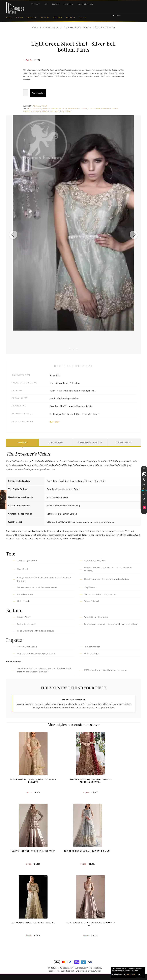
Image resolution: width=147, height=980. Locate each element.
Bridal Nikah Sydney (121, 927)
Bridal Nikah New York (122, 918)
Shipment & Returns (15, 941)
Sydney (80, 922)
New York (81, 918)
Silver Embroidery (49, 936)
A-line (44, 941)
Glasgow (80, 936)
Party (83, 18)
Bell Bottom (35, 109)
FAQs (9, 950)
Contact (9, 955)
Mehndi (71, 18)
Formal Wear (51, 27)
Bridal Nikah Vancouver (122, 932)
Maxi (46, 4)
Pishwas (56, 4)
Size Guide (11, 960)
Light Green (94, 109)
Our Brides (46, 918)
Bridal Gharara (48, 927)
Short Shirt (65, 111)
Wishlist (9, 964)
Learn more (130, 975)
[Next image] (133, 235)
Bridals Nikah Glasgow (122, 936)
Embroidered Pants (77, 109)
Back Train (69, 4)
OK (140, 974)
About (9, 918)
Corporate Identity (14, 922)
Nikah (19, 18)
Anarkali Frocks (85, 4)
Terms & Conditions (15, 946)
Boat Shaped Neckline (54, 109)
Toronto (80, 927)
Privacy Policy (12, 932)
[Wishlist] (144, 494)
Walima (58, 18)
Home (9, 18)
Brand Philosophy (14, 927)
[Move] (144, 468)
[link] (144, 474)
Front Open (46, 932)
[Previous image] (14, 235)
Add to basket (38, 93)
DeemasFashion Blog (121, 941)
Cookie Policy (12, 936)
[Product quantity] (26, 93)
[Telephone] (144, 480)
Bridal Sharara (48, 922)
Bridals (32, 18)
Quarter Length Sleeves (46, 111)
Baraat (45, 18)
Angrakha (36, 4)
